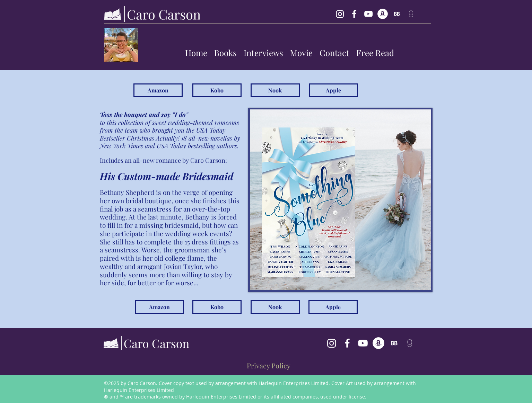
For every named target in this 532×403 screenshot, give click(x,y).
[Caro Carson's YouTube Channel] (363, 343)
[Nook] (275, 90)
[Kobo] (217, 90)
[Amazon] (158, 90)
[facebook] (354, 14)
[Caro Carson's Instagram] (332, 343)
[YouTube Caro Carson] (368, 14)
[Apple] (333, 90)
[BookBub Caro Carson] (397, 14)
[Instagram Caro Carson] (340, 14)
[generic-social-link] (383, 14)
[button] (225, 53)
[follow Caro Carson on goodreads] (411, 14)
